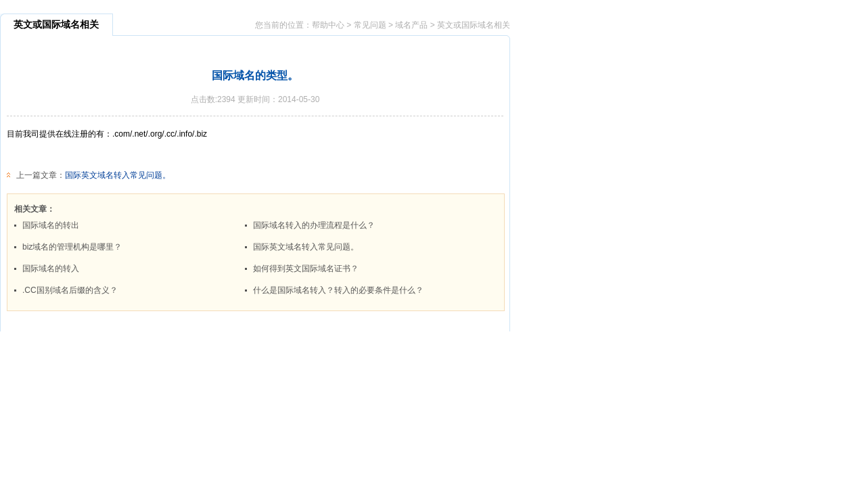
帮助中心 (328, 25)
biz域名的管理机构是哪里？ (72, 247)
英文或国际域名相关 (474, 25)
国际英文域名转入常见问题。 (118, 175)
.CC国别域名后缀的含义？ (70, 290)
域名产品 (411, 25)
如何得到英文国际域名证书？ (306, 269)
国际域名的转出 (51, 225)
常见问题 (370, 25)
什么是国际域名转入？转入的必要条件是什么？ (338, 290)
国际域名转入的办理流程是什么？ (314, 225)
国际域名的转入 (51, 269)
